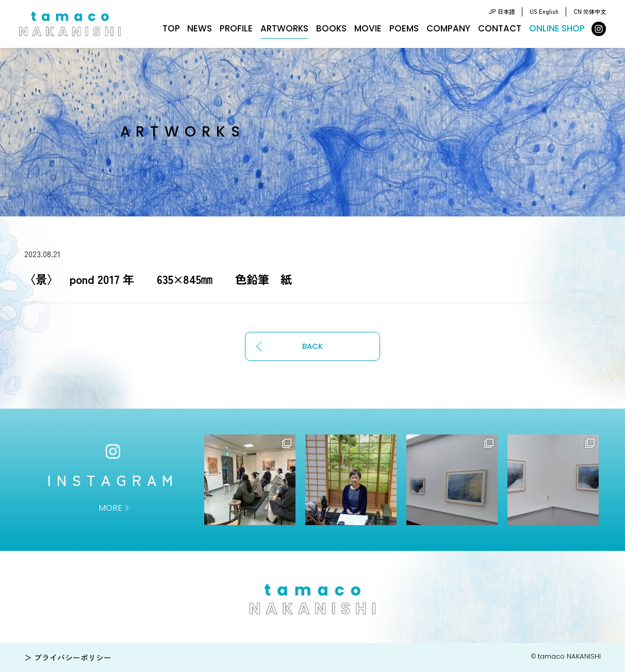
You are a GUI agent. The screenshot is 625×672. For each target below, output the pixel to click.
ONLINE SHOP (557, 28)
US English (544, 11)
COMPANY (448, 28)
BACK (313, 346)
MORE (110, 508)
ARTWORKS (284, 28)
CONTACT (500, 28)
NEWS (200, 28)
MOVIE (368, 28)
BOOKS (331, 28)
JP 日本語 (501, 11)
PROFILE (236, 28)
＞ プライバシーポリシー (68, 657)
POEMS (404, 28)
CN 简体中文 (590, 11)
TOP (171, 28)
